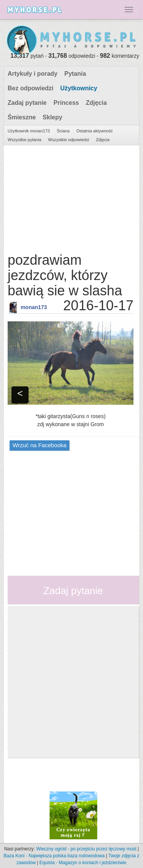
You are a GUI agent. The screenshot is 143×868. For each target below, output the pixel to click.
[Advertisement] (71, 197)
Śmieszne (22, 117)
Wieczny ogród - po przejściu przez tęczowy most (86, 849)
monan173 (34, 307)
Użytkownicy (79, 88)
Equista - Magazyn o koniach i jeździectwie (83, 863)
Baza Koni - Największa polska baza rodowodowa (54, 856)
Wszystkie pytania (24, 140)
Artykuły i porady (33, 74)
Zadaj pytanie (27, 103)
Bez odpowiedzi (31, 88)
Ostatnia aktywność (94, 131)
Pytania (75, 74)
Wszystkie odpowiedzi (69, 140)
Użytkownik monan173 (29, 131)
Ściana (63, 131)
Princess (66, 103)
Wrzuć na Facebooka (39, 445)
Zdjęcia (96, 103)
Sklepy (53, 117)
